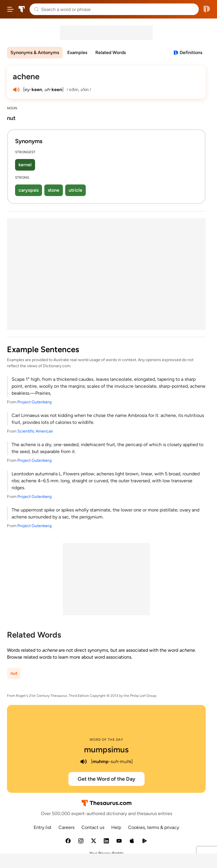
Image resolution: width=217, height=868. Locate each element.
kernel (25, 165)
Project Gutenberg (34, 402)
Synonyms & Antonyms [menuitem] (35, 52)
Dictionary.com (207, 9)
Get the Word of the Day (106, 779)
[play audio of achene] (16, 90)
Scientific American (35, 431)
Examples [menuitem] (77, 52)
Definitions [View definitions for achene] (191, 52)
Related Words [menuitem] (111, 52)
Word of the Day (106, 740)
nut (14, 673)
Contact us (93, 827)
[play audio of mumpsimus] (83, 762)
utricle (75, 190)
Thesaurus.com (22, 9)
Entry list (43, 827)
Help (116, 827)
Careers (66, 827)
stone (54, 190)
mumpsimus (106, 749)
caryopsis (29, 190)
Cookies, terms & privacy (154, 827)
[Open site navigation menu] (10, 9)
